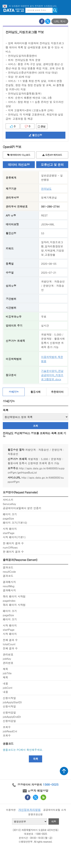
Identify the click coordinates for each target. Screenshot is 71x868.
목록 (6, 410)
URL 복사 (60, 21)
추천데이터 (57, 392)
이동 (54, 821)
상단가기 (64, 771)
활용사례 (35, 392)
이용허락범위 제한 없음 (52, 359)
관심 (42, 126)
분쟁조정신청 (35, 814)
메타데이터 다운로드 (19, 155)
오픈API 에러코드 (52, 155)
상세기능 (14, 392)
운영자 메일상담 (35, 791)
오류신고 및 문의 (52, 165)
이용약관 (11, 810)
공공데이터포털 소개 (55, 810)
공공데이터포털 (14, 10)
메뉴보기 (66, 10)
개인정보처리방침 (29, 810)
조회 (36, 426)
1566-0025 (51, 784)
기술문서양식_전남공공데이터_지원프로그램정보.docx (52, 375)
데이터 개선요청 (19, 165)
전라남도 (46, 189)
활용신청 (35, 135)
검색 (55, 10)
